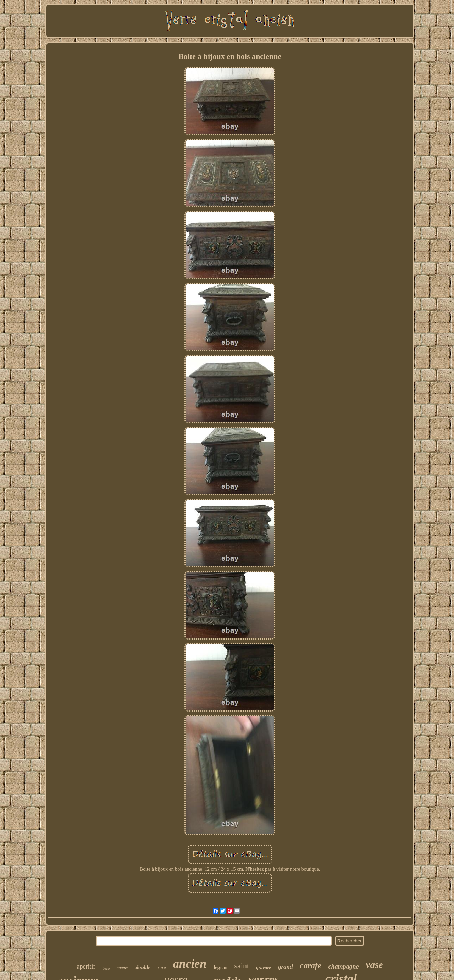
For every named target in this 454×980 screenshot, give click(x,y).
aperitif (86, 967)
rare (162, 967)
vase (375, 965)
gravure (264, 967)
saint (242, 966)
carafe (311, 966)
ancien (190, 964)
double (143, 967)
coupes (123, 968)
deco (106, 968)
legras (220, 967)
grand (286, 967)
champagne (344, 967)
